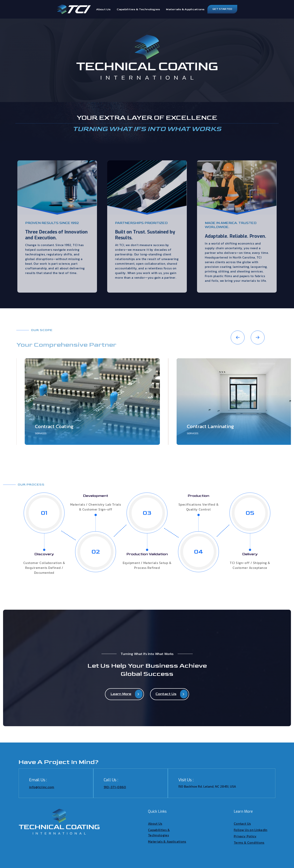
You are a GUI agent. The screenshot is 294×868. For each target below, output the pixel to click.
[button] (238, 337)
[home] (74, 9)
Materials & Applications (185, 9)
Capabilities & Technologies (138, 9)
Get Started (222, 9)
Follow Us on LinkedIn (251, 830)
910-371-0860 (115, 787)
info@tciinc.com (42, 787)
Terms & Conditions (249, 842)
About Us (103, 9)
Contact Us (242, 824)
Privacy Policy (245, 836)
